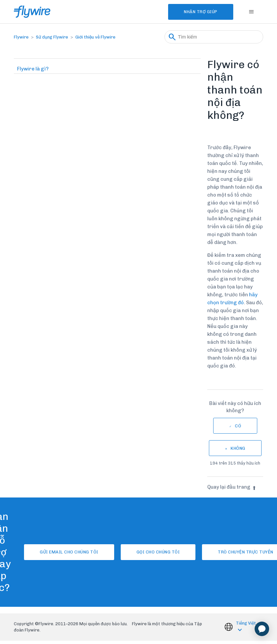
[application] (262, 629)
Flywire (21, 37)
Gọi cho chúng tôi (158, 552)
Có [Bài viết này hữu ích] (238, 426)
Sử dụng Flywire (52, 37)
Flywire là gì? (33, 69)
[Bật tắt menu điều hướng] (252, 12)
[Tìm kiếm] (214, 37)
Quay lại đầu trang (232, 487)
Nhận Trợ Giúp (201, 12)
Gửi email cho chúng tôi (69, 552)
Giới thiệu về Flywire (95, 37)
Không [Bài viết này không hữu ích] (238, 448)
